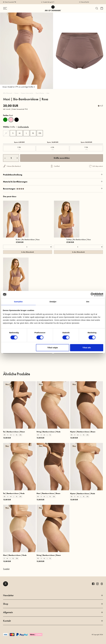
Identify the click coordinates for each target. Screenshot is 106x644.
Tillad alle (87, 348)
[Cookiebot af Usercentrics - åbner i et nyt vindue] (92, 295)
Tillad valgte (53, 348)
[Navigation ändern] (11, 8)
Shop (53, 604)
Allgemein (53, 612)
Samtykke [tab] (18, 302)
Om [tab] (88, 302)
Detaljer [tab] (53, 302)
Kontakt (53, 621)
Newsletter (53, 595)
